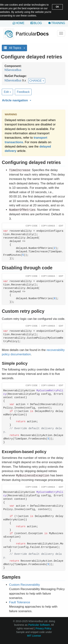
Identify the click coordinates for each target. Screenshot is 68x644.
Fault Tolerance (20, 602)
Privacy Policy (43, 628)
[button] (33, 100)
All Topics (14, 48)
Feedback (23, 92)
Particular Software (39, 625)
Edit (7, 92)
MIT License (34, 636)
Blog (38, 23)
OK (57, 7)
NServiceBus (13, 70)
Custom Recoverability (24, 585)
